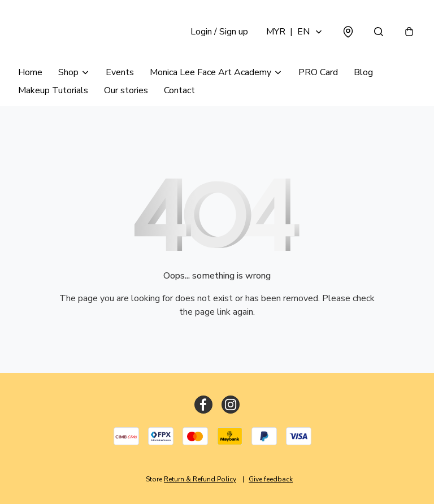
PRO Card (318, 72)
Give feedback (271, 479)
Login (219, 32)
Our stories (126, 90)
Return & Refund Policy (200, 479)
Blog (363, 72)
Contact (179, 90)
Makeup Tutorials (53, 90)
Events (120, 72)
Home (30, 72)
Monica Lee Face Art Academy (211, 72)
